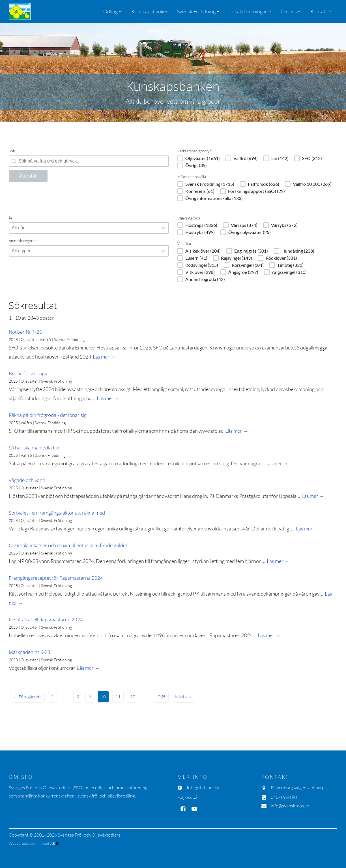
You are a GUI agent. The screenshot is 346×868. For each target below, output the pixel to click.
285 (162, 697)
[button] (199, 11)
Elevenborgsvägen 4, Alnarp (298, 788)
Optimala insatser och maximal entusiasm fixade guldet (68, 545)
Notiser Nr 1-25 (25, 332)
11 (118, 697)
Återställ (28, 176)
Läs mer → (104, 357)
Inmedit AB (46, 843)
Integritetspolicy (203, 788)
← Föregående (27, 697)
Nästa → (184, 697)
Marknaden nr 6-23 (30, 652)
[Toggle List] (163, 228)
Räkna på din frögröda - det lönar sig (48, 415)
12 (133, 697)
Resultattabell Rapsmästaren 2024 (46, 619)
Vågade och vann (27, 480)
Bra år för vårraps (28, 373)
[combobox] (83, 228)
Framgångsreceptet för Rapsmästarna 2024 (56, 578)
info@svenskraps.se (290, 806)
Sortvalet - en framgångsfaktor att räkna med (57, 513)
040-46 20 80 (284, 797)
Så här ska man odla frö (34, 448)
